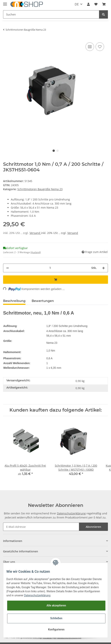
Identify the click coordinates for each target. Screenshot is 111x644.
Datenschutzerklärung (71, 513)
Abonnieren (93, 527)
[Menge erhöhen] (103, 268)
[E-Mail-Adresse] (41, 527)
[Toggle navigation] (5, 2)
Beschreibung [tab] (14, 301)
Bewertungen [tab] (43, 301)
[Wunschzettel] (96, 4)
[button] (88, 4)
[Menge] (50, 268)
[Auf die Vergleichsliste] (90, 47)
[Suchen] (51, 14)
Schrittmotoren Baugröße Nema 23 (40, 189)
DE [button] (77, 4)
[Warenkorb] (104, 4)
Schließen (56, 618)
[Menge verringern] (8, 268)
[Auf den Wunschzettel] (100, 47)
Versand (35, 233)
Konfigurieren (56, 629)
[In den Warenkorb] (55, 280)
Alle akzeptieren (56, 605)
